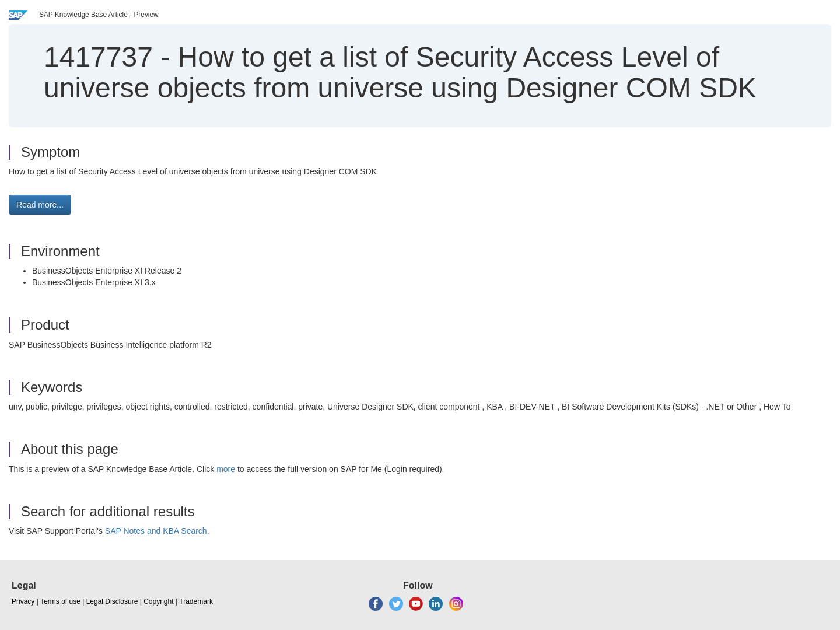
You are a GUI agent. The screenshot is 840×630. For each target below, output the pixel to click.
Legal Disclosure (112, 601)
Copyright (158, 601)
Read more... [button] (40, 205)
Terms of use (60, 601)
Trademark (196, 601)
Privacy (23, 601)
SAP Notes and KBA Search (156, 531)
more (226, 469)
